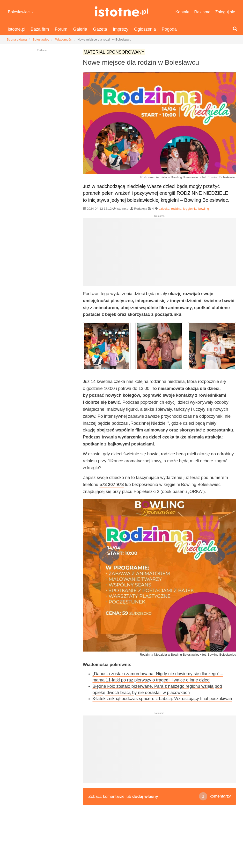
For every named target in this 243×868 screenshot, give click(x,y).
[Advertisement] (159, 254)
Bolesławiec (21, 12)
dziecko (164, 209)
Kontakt (183, 12)
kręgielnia (190, 209)
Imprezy (121, 29)
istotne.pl (121, 11)
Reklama (202, 12)
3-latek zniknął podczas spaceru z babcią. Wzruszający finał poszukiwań (162, 699)
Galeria (80, 29)
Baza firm (40, 29)
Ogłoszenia (145, 29)
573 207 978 (112, 485)
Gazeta (100, 29)
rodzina (176, 209)
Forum (61, 29)
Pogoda (169, 29)
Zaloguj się (225, 12)
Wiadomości (64, 39)
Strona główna (17, 39)
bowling (204, 209)
